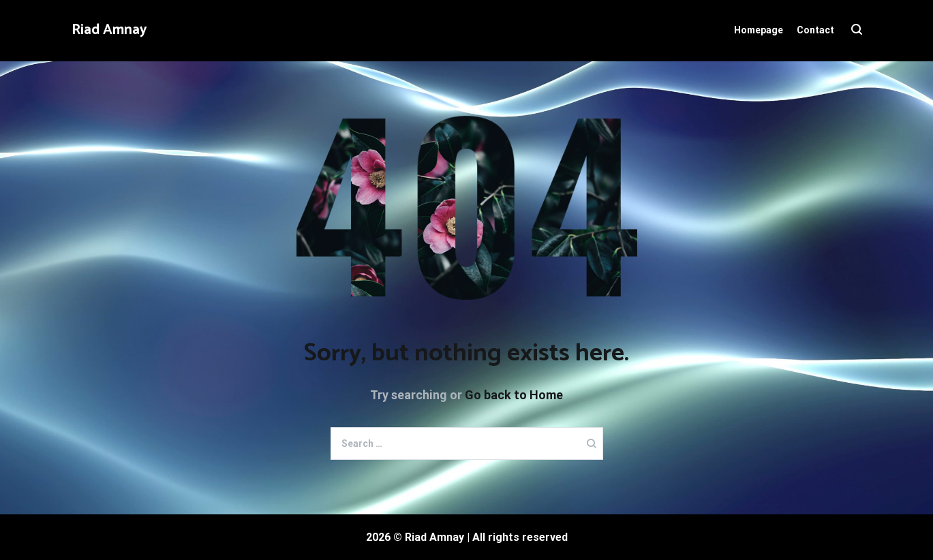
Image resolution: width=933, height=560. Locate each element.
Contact (815, 30)
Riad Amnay (109, 30)
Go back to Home (514, 395)
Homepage (759, 30)
